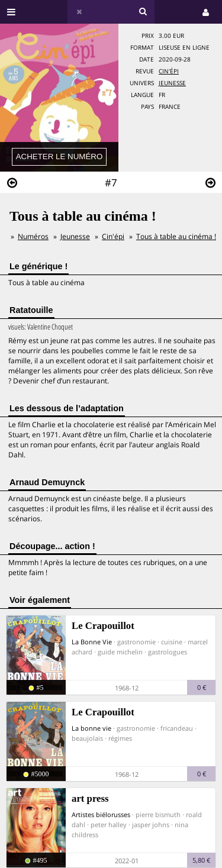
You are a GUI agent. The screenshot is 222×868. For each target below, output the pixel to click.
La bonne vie (91, 728)
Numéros (33, 236)
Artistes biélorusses (101, 814)
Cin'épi (169, 71)
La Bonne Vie (92, 642)
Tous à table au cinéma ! (176, 236)
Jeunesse (172, 83)
